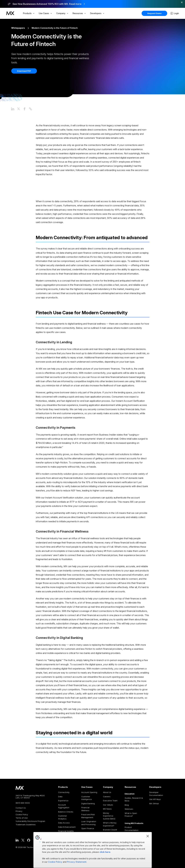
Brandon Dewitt (110, 830)
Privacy (19, 811)
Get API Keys (155, 799)
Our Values (108, 805)
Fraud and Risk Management (88, 816)
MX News (107, 809)
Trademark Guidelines (26, 825)
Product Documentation (132, 829)
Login (174, 13)
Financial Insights (66, 831)
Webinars (129, 809)
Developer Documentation (156, 794)
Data (60, 797)
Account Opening (89, 792)
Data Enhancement (67, 827)
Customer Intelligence (86, 798)
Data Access (64, 823)
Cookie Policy (22, 815)
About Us (107, 792)
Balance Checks (66, 812)
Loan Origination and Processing (89, 823)
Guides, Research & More (134, 799)
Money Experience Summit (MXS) (109, 816)
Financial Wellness (85, 809)
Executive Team (110, 801)
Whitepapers (18, 28)
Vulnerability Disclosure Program (30, 821)
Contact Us (21, 808)
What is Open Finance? (131, 815)
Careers (107, 797)
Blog (127, 805)
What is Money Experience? (110, 824)
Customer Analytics (63, 817)
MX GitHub (154, 803)
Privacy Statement (77, 862)
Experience (63, 801)
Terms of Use (22, 818)
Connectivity (64, 792)
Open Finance (88, 828)
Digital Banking (88, 803)
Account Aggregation (64, 806)
